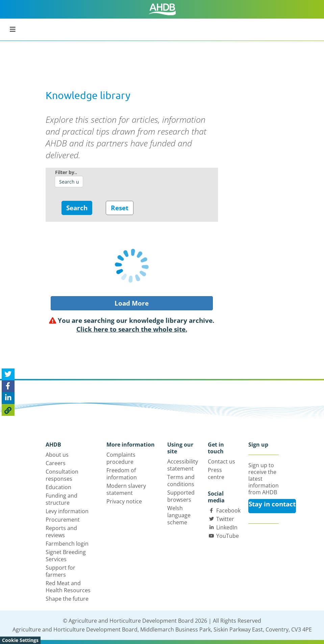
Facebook (228, 510)
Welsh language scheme (179, 515)
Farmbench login (67, 544)
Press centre (216, 473)
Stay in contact (272, 504)
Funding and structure (61, 499)
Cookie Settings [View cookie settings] (20, 640)
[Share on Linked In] (8, 398)
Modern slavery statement (126, 489)
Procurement (63, 520)
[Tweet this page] (8, 374)
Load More (132, 303)
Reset (120, 208)
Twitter (225, 519)
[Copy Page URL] (8, 410)
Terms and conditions (181, 481)
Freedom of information (122, 474)
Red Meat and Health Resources (68, 587)
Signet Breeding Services (66, 556)
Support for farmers (60, 571)
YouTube (228, 536)
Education (58, 487)
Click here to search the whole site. (132, 329)
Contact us (221, 461)
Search (77, 208)
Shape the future (67, 599)
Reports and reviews (61, 532)
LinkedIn (227, 527)
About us (57, 455)
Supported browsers (181, 496)
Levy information (67, 511)
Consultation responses (62, 475)
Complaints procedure (121, 458)
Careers (56, 463)
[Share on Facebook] (8, 386)
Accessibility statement (183, 465)
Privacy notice (124, 501)
